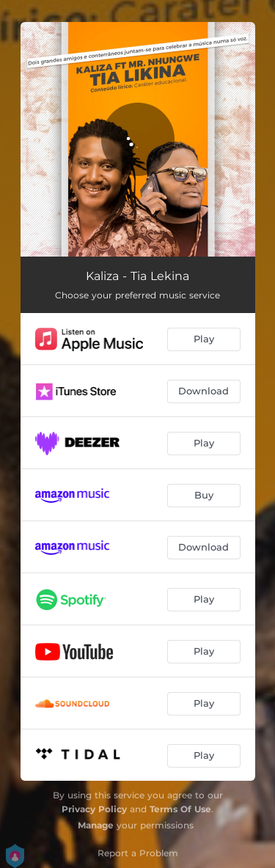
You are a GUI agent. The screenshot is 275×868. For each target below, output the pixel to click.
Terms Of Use (180, 809)
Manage (96, 825)
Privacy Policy (94, 809)
